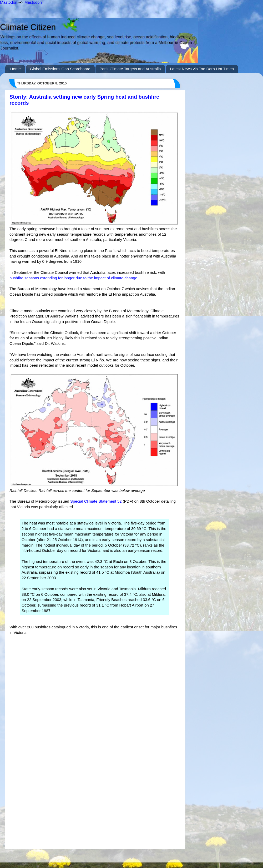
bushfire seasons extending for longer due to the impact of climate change (73, 278)
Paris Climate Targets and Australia (130, 69)
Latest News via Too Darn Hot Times (202, 69)
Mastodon (9, 2)
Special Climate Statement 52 (96, 501)
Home (16, 69)
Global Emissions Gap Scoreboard (60, 69)
